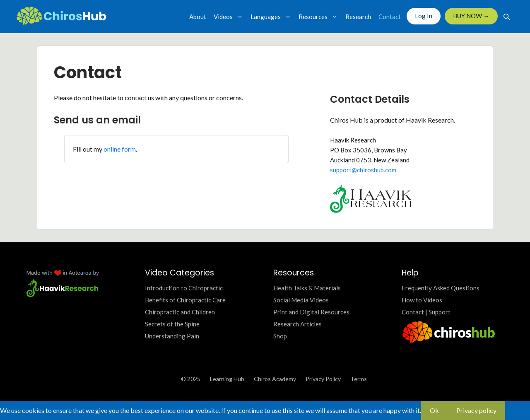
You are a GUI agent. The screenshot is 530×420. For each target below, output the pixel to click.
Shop (280, 336)
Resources (320, 17)
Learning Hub (227, 379)
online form (120, 149)
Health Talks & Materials (307, 288)
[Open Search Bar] (507, 17)
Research (358, 17)
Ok (434, 410)
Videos (230, 17)
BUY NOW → (471, 16)
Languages (273, 17)
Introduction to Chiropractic (184, 288)
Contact (390, 17)
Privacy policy (476, 410)
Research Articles (298, 324)
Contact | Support (426, 312)
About (198, 17)
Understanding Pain (172, 336)
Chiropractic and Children (180, 312)
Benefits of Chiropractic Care (185, 300)
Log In (424, 16)
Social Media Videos (301, 300)
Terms (359, 379)
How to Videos (422, 300)
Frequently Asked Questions (441, 288)
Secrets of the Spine (172, 324)
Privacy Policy (323, 379)
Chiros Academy (275, 379)
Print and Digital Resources (311, 312)
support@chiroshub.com (363, 170)
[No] (514, 413)
